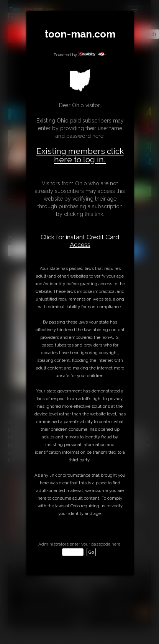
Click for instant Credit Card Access (80, 241)
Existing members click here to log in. (80, 155)
